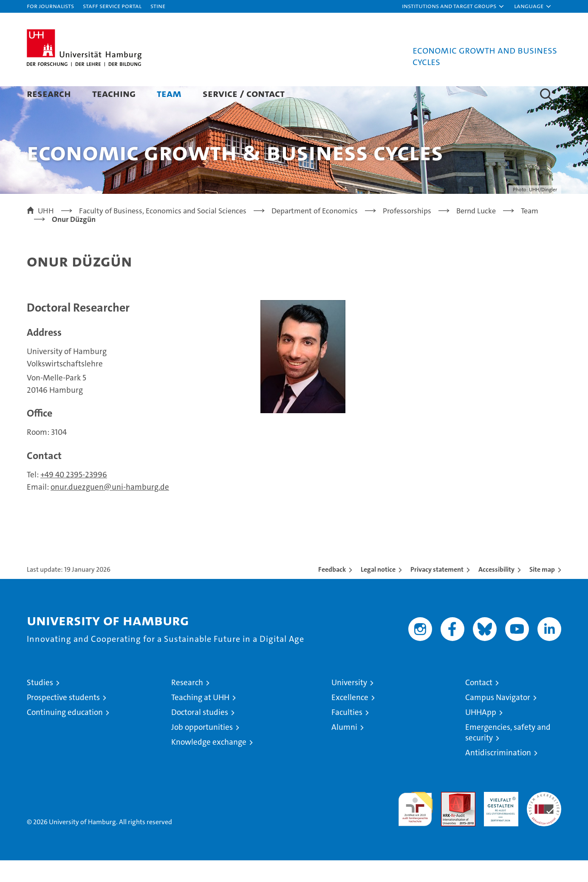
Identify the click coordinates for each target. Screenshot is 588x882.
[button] (453, 6)
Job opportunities (202, 749)
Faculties (347, 734)
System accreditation (544, 822)
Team (169, 93)
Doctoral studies (200, 734)
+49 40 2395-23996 (74, 496)
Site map (542, 591)
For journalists (50, 6)
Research (49, 93)
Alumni (344, 749)
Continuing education (65, 734)
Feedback (332, 591)
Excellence (350, 719)
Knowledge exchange (209, 764)
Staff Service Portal (112, 6)
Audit (449, 818)
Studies (40, 704)
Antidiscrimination (498, 774)
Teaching (114, 93)
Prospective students (63, 719)
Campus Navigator (498, 719)
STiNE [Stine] (158, 6)
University (349, 704)
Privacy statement (437, 591)
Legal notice (378, 591)
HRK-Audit (499, 818)
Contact (479, 704)
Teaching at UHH (200, 719)
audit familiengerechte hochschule (415, 827)
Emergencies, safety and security (508, 754)
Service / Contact (244, 93)
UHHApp (481, 734)
